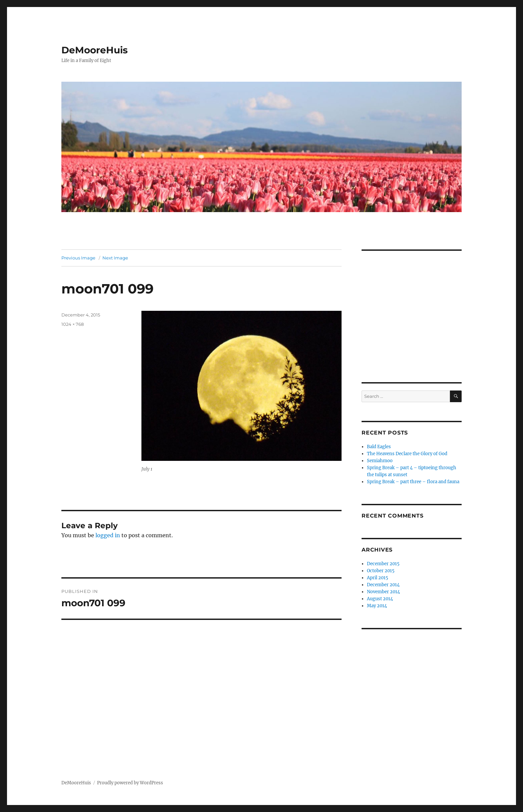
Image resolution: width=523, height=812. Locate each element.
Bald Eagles (379, 447)
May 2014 (377, 606)
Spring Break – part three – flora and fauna (413, 482)
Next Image (115, 258)
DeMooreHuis (95, 50)
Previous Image (78, 258)
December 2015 (383, 564)
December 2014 (383, 585)
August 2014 (380, 599)
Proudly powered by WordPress (130, 783)
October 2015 (381, 571)
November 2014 (383, 592)
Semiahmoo (380, 461)
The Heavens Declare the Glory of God (407, 454)
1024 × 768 (73, 324)
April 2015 (378, 578)
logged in (108, 535)
